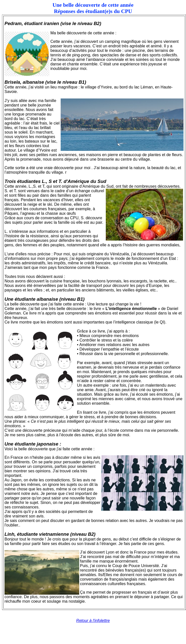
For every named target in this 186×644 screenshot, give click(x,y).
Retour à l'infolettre (93, 621)
